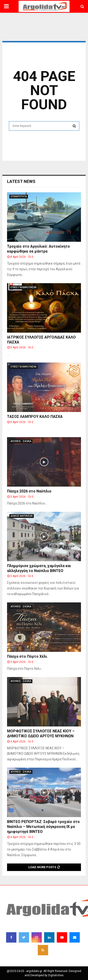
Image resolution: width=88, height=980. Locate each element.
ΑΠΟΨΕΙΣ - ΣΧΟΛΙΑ (21, 441)
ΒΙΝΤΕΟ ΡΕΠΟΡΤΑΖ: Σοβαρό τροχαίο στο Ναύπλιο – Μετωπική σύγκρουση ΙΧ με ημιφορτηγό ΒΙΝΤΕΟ (43, 827)
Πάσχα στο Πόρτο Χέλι (27, 656)
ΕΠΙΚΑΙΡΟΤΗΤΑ (19, 196)
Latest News (21, 181)
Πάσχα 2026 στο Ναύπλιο (29, 491)
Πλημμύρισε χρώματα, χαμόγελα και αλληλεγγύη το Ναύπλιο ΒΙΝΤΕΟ (39, 568)
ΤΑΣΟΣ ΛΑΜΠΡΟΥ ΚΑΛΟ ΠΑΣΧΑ (35, 417)
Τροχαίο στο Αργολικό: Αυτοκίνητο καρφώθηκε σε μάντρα (38, 249)
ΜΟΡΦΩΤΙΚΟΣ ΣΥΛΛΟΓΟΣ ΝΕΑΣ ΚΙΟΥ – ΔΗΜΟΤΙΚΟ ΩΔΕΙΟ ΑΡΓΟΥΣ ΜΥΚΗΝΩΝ (41, 734)
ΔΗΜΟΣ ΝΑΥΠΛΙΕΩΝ (22, 516)
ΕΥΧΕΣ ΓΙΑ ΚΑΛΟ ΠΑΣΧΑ (23, 287)
